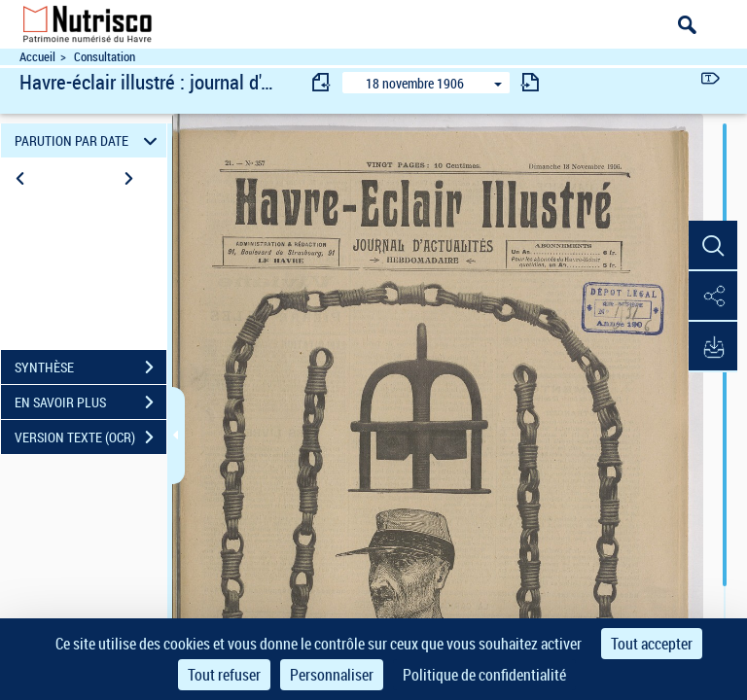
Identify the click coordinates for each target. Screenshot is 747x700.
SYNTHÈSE (90, 367)
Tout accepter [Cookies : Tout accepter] (652, 644)
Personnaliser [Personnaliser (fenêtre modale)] (332, 675)
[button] (713, 246)
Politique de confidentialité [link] (484, 675)
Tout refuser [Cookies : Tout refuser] (224, 675)
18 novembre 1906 (415, 83)
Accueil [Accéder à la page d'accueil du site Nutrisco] (37, 57)
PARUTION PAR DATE (89, 140)
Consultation (105, 57)
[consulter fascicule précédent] (322, 82)
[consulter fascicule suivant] (530, 82)
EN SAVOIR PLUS (90, 402)
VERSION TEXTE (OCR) (90, 437)
